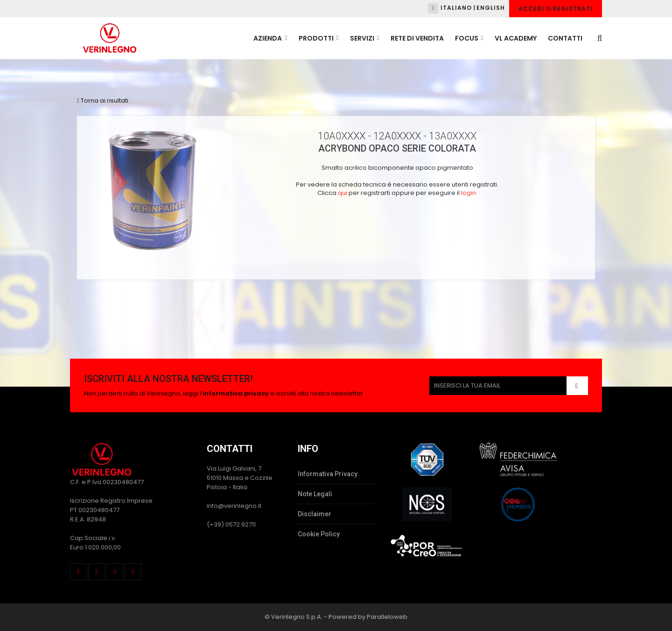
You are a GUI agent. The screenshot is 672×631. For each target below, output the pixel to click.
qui (343, 193)
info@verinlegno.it (234, 506)
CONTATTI (565, 38)
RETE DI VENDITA (417, 38)
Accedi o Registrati (556, 9)
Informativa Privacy (328, 474)
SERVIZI (365, 38)
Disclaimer (315, 514)
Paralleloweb (387, 617)
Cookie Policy (319, 534)
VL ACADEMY (516, 38)
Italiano (456, 8)
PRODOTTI (319, 38)
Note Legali (315, 494)
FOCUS (469, 38)
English (491, 8)
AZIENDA (270, 38)
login (469, 193)
